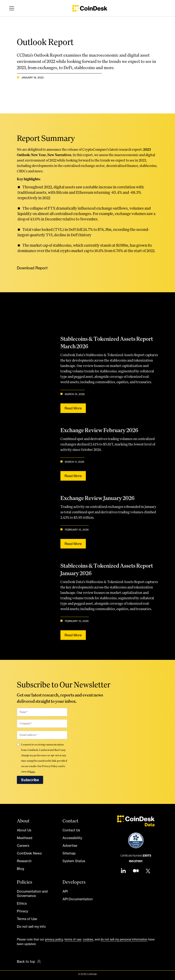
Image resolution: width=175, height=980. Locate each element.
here (32, 772)
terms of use (73, 939)
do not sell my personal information (124, 939)
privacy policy (54, 939)
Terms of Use (27, 919)
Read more (72, 408)
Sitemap (69, 853)
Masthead (25, 838)
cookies (88, 939)
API (65, 891)
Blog (21, 869)
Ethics (22, 903)
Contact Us (71, 830)
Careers (23, 846)
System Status (74, 861)
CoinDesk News (29, 853)
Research (24, 861)
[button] (11, 8)
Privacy (22, 911)
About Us (24, 830)
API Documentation (78, 899)
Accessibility (72, 838)
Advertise (70, 846)
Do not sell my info (31, 927)
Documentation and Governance (32, 894)
